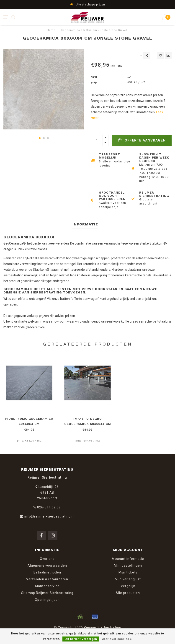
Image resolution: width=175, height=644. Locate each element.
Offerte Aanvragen (142, 140)
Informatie (85, 224)
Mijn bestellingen (128, 566)
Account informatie (128, 559)
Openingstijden (47, 600)
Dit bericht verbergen (81, 639)
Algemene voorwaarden (47, 566)
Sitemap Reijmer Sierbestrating (47, 593)
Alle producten (128, 593)
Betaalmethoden (47, 572)
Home (51, 30)
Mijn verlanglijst (128, 579)
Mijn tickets (128, 572)
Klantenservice (47, 586)
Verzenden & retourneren (47, 579)
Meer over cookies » (117, 639)
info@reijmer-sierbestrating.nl (49, 516)
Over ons (47, 559)
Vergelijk (128, 586)
